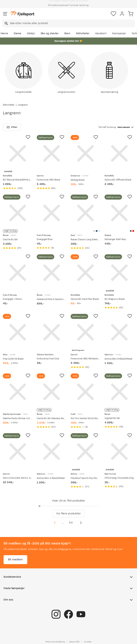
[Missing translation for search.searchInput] (6, 23)
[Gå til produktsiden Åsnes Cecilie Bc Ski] (18, 213)
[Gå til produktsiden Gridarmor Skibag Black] (85, 153)
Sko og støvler (50, 33)
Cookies (88, 642)
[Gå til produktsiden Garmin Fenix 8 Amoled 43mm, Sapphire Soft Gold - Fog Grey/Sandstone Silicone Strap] (18, 452)
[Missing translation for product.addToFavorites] (28, 137)
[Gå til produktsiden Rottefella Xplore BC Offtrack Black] (119, 153)
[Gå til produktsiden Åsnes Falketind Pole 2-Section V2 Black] (52, 273)
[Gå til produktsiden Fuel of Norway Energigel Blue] (52, 213)
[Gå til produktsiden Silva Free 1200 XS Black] (18, 332)
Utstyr (31, 33)
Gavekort (101, 33)
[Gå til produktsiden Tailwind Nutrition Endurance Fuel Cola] (52, 332)
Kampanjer (119, 33)
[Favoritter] (113, 14)
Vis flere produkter (68, 514)
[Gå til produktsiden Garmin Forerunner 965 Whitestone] (85, 332)
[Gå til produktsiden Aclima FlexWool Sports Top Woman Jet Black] (85, 452)
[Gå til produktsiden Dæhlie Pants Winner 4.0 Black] (18, 392)
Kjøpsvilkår (74, 642)
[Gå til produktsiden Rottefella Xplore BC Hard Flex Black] (85, 273)
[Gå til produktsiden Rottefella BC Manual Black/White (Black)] (18, 153)
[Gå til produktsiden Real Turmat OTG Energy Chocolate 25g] (119, 452)
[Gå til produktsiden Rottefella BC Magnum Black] (119, 273)
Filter (12, 127)
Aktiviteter (83, 33)
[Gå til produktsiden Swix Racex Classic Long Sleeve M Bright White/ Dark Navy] (85, 213)
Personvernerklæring (55, 642)
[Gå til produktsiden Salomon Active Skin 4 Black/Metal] (52, 452)
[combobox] (68, 23)
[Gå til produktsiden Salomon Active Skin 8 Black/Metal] (119, 332)
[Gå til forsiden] (22, 14)
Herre (4, 33)
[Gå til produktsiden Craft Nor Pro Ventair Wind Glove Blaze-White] (85, 392)
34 (71, 523)
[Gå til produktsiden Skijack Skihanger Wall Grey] (119, 213)
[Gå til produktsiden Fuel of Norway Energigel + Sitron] (18, 273)
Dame (17, 33)
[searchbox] (72, 23)
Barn (67, 33)
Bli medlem (15, 560)
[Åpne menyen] (5, 14)
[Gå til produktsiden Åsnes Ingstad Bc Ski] (119, 392)
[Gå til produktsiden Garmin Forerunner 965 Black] (52, 153)
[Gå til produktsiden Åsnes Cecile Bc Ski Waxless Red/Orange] (52, 392)
